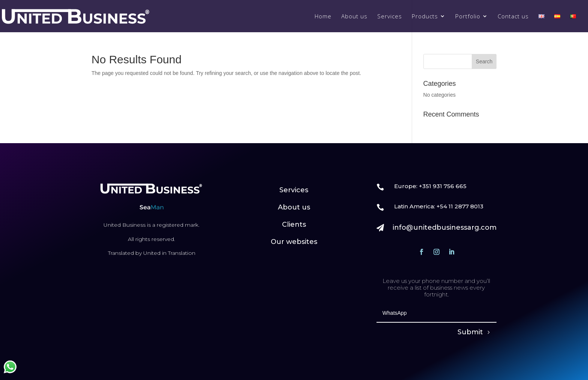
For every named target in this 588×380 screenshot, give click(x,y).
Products (425, 17)
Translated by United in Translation (152, 253)
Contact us (513, 17)
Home (323, 17)
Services (390, 17)
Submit (470, 332)
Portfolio (468, 17)
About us (354, 17)
